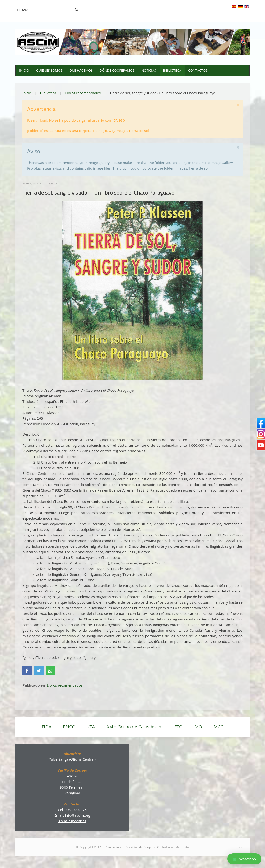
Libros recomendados (83, 93)
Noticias (149, 70)
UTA (91, 727)
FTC (178, 727)
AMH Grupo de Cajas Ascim (134, 727)
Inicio (24, 70)
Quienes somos (49, 70)
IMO (198, 727)
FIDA (46, 727)
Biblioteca (172, 70)
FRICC (69, 727)
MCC (219, 727)
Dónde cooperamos (117, 70)
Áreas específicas (72, 821)
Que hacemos (81, 70)
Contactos (198, 70)
